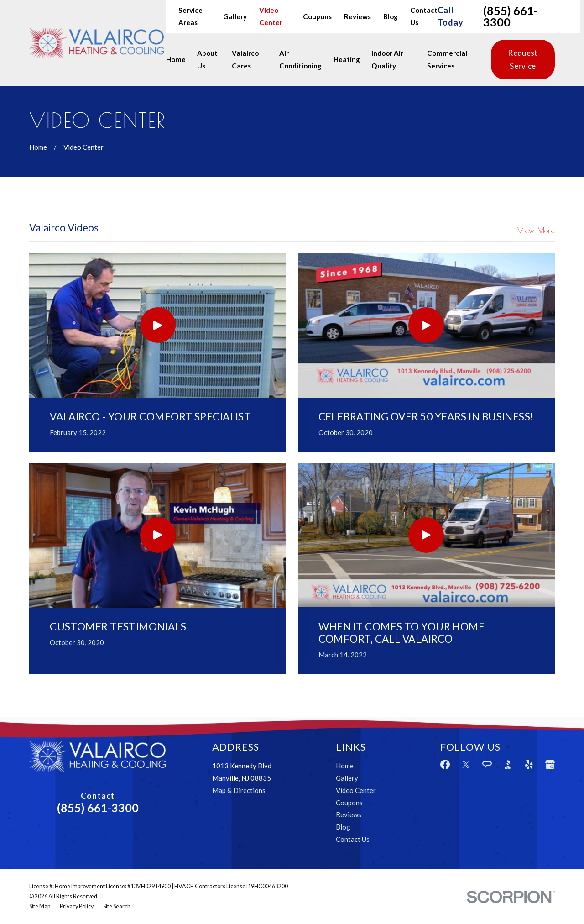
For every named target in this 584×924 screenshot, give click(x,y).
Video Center (356, 790)
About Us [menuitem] (207, 59)
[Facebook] (445, 764)
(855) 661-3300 (510, 16)
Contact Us (353, 839)
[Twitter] (466, 764)
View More (536, 231)
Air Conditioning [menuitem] (300, 59)
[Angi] (487, 764)
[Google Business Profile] (550, 764)
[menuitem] (40, 907)
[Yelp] (529, 764)
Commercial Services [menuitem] (447, 59)
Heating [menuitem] (347, 59)
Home (345, 766)
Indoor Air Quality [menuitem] (387, 59)
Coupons (317, 16)
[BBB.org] (508, 764)
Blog (391, 16)
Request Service (523, 59)
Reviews (357, 16)
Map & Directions (239, 790)
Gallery (235, 16)
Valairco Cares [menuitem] (245, 59)
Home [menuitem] (176, 59)
